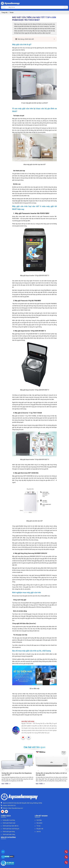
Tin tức (38, 826)
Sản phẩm (39, 823)
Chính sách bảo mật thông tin (10, 829)
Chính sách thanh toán (8, 823)
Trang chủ (4, 13)
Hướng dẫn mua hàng (8, 820)
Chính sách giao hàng (8, 832)
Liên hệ (38, 832)
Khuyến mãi (39, 829)
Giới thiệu (38, 820)
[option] (17, 768)
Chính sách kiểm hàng (8, 834)
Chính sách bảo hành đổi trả (10, 826)
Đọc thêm (6, 784)
